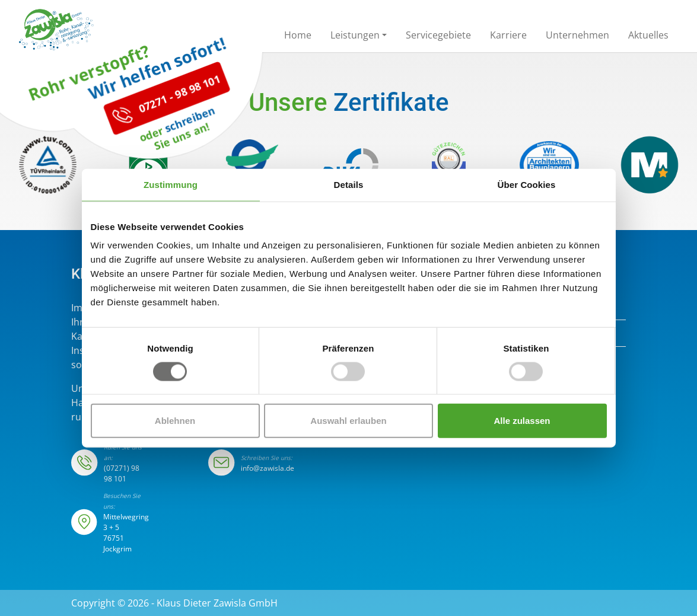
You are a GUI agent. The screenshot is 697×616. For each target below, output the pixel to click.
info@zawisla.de (268, 468)
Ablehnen (175, 421)
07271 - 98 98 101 (150, 130)
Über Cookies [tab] (527, 184)
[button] (359, 37)
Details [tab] (349, 184)
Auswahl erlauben (348, 421)
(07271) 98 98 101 (122, 473)
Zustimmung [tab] (171, 184)
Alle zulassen (522, 421)
